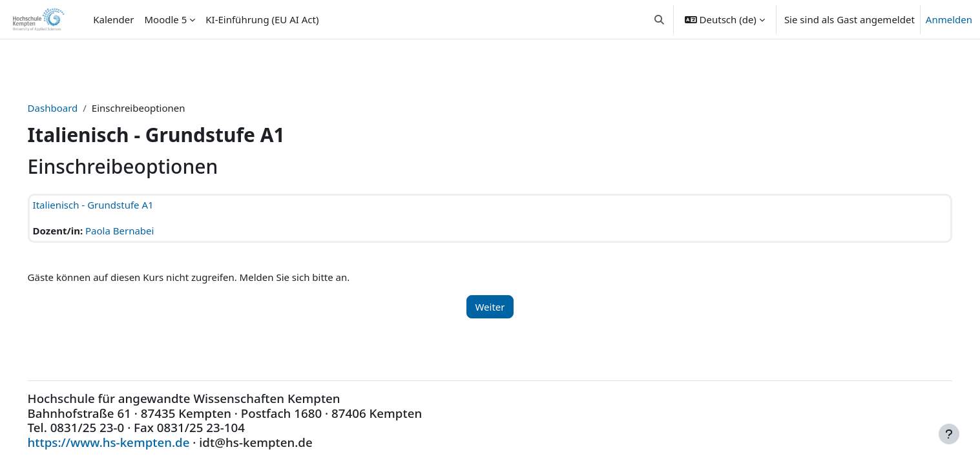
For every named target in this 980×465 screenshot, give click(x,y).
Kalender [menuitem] (113, 19)
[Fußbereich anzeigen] (949, 434)
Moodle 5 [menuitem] (165, 19)
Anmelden (949, 19)
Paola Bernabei (138, 231)
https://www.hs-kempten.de (127, 442)
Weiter (490, 307)
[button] (659, 19)
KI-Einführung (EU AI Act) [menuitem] (262, 19)
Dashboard (71, 108)
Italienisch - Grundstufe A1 (111, 205)
